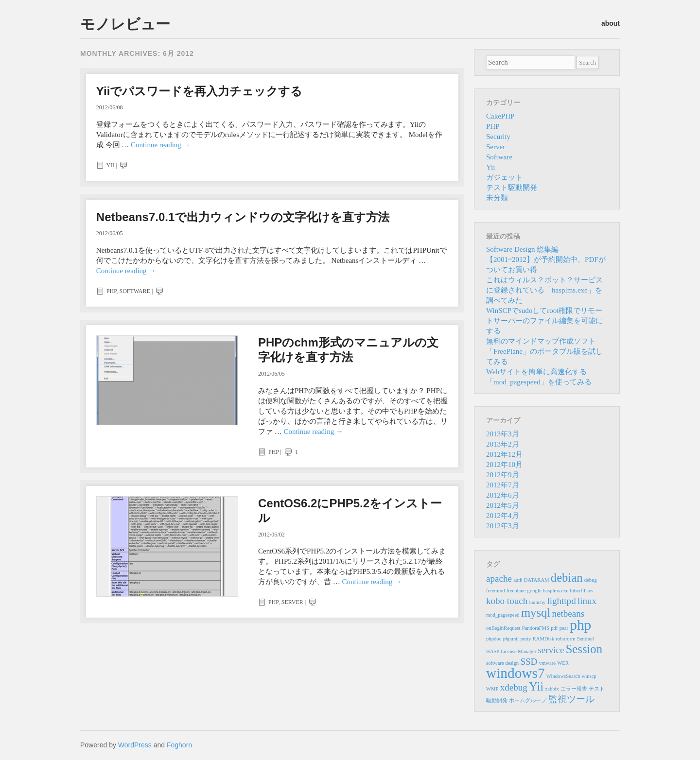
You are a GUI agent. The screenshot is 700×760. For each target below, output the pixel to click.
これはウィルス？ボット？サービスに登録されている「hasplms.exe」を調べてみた (544, 290)
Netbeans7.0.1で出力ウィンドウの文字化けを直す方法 (243, 217)
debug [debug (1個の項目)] (591, 580)
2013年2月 (503, 444)
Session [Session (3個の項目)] (584, 649)
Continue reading (160, 145)
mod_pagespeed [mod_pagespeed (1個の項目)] (503, 615)
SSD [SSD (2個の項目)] (529, 662)
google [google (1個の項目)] (534, 591)
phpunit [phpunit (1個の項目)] (511, 639)
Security (498, 137)
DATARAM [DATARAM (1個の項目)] (537, 580)
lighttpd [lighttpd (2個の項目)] (561, 601)
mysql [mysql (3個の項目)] (536, 613)
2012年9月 (503, 475)
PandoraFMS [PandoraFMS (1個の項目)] (536, 628)
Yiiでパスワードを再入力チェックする (199, 91)
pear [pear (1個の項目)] (564, 628)
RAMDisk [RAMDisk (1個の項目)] (543, 639)
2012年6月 (503, 495)
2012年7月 (503, 485)
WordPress (135, 745)
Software (135, 291)
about (611, 23)
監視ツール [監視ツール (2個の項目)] (571, 699)
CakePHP (500, 116)
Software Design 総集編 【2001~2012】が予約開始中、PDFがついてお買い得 (546, 259)
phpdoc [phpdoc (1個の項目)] (494, 639)
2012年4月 (503, 516)
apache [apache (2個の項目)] (499, 579)
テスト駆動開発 (512, 188)
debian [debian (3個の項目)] (567, 578)
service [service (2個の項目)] (551, 650)
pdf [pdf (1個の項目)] (554, 628)
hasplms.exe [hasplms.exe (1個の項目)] (556, 591)
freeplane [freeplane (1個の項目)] (516, 591)
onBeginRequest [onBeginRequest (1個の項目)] (503, 628)
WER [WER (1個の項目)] (563, 663)
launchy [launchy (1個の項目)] (537, 602)
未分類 (497, 198)
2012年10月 (504, 465)
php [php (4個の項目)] (580, 625)
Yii (110, 165)
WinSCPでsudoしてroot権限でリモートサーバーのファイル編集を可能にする (544, 321)
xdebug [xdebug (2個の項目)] (514, 687)
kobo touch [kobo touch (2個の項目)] (507, 601)
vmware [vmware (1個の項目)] (547, 663)
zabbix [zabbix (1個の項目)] (552, 689)
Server (292, 602)
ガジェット (504, 177)
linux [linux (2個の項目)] (587, 601)
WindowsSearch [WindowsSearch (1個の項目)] (563, 676)
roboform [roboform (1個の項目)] (565, 639)
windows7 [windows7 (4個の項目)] (516, 673)
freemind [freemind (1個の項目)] (495, 591)
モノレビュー (125, 24)
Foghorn (179, 745)
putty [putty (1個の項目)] (525, 639)
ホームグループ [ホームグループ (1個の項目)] (528, 700)
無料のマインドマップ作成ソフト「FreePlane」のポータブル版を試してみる (544, 351)
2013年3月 (503, 434)
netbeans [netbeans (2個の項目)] (568, 613)
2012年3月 (503, 526)
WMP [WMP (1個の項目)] (492, 689)
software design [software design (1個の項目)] (502, 663)
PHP (112, 291)
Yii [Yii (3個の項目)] (536, 686)
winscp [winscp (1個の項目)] (589, 676)
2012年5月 (503, 505)
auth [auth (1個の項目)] (518, 580)
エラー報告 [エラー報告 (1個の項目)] (574, 689)
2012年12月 (504, 454)
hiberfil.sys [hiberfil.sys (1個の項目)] (582, 591)
